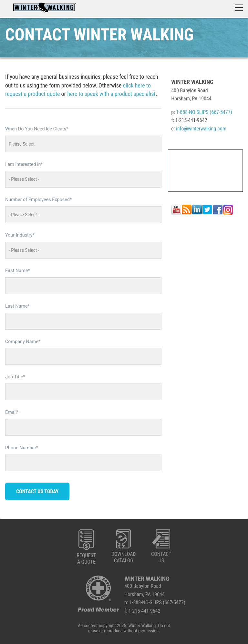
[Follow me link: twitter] (207, 213)
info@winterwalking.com (201, 129)
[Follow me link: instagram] (228, 213)
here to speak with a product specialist (111, 94)
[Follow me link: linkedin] (197, 213)
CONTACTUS (161, 547)
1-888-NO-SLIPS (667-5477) (204, 112)
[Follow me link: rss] (187, 213)
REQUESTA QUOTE (86, 547)
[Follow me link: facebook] (218, 213)
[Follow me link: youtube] (176, 213)
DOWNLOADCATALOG (124, 547)
